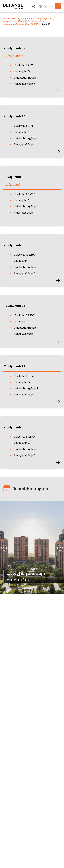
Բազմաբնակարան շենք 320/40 (20, 24)
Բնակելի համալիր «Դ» (30, 21)
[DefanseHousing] (13, 6)
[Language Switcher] (46, 7)
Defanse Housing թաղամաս (17, 19)
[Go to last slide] (4, 548)
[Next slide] (60, 548)
